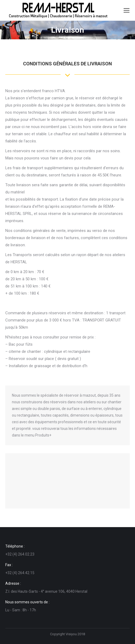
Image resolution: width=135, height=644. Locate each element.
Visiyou (71, 634)
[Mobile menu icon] (127, 10)
